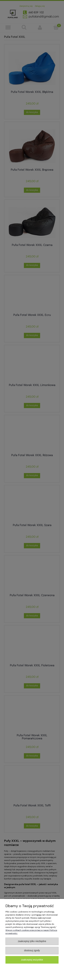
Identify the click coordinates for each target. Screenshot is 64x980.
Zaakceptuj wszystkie (32, 960)
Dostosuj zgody (32, 950)
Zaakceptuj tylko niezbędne (32, 941)
